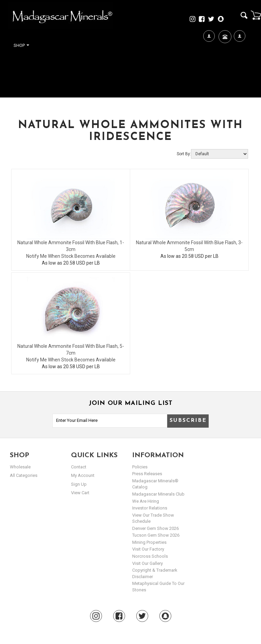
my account (83, 475)
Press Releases (147, 474)
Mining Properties (149, 542)
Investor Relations (150, 508)
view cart (80, 493)
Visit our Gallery (147, 563)
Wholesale (20, 467)
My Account (239, 58)
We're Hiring (209, 58)
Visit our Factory (148, 549)
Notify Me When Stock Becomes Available (71, 256)
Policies (140, 467)
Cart (256, 15)
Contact (224, 45)
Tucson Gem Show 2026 (156, 535)
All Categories (24, 475)
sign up (79, 484)
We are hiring (146, 501)
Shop (21, 45)
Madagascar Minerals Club (158, 494)
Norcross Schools (150, 556)
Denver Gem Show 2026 (155, 528)
